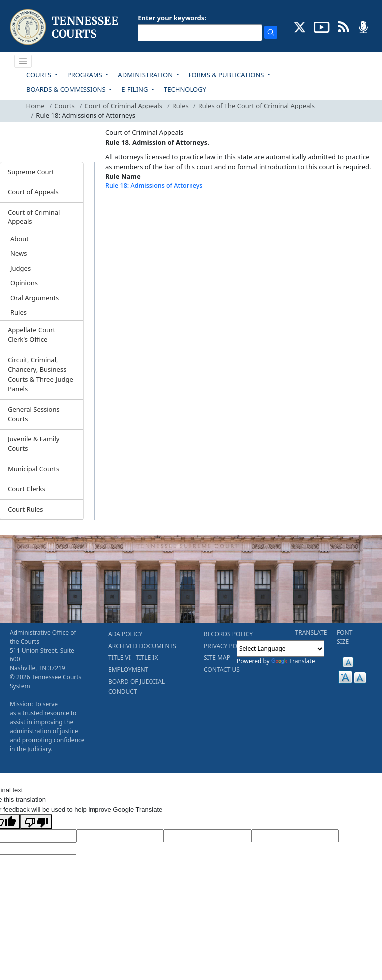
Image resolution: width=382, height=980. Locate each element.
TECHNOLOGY (185, 89)
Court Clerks (27, 489)
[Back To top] (122, 211)
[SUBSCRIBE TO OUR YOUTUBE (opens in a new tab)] (322, 26)
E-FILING (136, 89)
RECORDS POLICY (228, 634)
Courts (64, 106)
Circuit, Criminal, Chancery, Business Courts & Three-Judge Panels (41, 375)
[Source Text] (207, 836)
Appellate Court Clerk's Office (32, 335)
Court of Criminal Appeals (123, 106)
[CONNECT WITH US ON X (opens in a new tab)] (300, 26)
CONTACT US (222, 670)
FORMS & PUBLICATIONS (227, 75)
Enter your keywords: (172, 18)
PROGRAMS (86, 75)
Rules (180, 106)
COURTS (40, 75)
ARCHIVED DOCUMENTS (142, 646)
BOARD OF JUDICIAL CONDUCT (137, 687)
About (20, 239)
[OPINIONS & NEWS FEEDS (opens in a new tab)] (343, 26)
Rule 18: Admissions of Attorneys (154, 185)
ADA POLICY (125, 634)
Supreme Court (31, 172)
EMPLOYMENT (128, 670)
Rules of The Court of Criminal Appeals (257, 106)
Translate (293, 661)
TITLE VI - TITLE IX (133, 658)
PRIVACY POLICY (227, 646)
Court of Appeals (33, 192)
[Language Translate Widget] (281, 649)
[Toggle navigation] (23, 61)
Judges (21, 268)
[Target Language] (120, 836)
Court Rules (26, 509)
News (19, 253)
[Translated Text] (295, 836)
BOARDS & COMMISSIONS (67, 89)
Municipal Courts (34, 469)
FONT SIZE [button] (344, 637)
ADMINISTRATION (146, 75)
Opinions (24, 283)
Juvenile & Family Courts (34, 444)
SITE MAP (217, 658)
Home (36, 106)
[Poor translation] (36, 822)
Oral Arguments (35, 298)
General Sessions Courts (34, 414)
